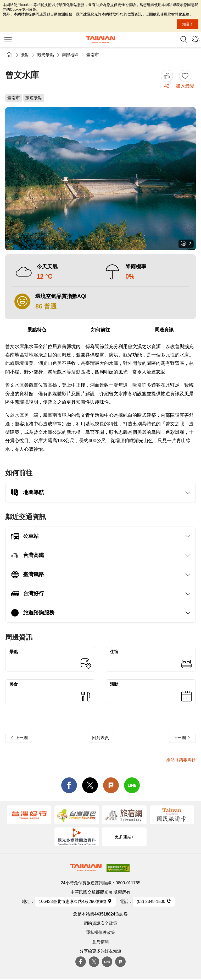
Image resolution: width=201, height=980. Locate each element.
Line (107, 962)
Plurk (111, 785)
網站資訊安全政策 (100, 923)
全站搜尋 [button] (184, 40)
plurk (120, 962)
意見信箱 (100, 942)
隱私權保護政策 (100, 932)
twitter (90, 785)
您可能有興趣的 (196, 40)
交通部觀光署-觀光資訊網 (100, 40)
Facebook (81, 962)
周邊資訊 (164, 330)
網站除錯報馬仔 (181, 760)
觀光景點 (46, 55)
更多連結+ (124, 837)
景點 (25, 55)
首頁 (9, 55)
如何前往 (100, 330)
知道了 (188, 24)
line (132, 785)
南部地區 (70, 55)
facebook (69, 785)
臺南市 (93, 55)
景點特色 (37, 330)
